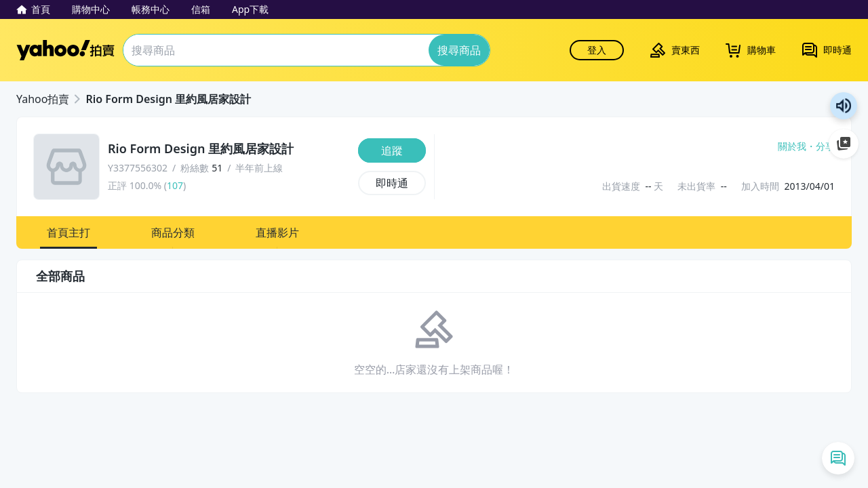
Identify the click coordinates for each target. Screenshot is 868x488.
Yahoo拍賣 (65, 50)
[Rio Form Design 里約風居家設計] (229, 149)
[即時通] (392, 183)
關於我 (792, 146)
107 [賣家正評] (175, 185)
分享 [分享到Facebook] (825, 146)
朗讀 (844, 106)
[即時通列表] (838, 458)
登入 (597, 50)
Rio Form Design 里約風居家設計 (168, 99)
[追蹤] (392, 150)
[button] (68, 232)
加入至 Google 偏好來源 (844, 144)
